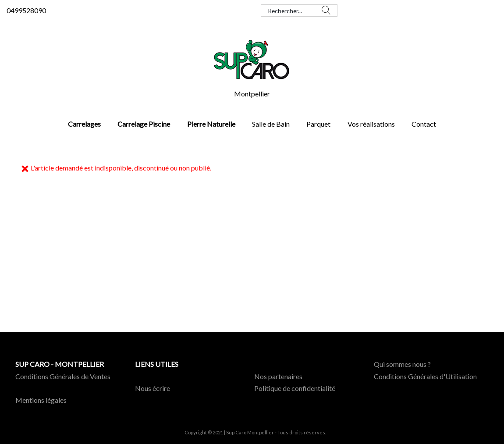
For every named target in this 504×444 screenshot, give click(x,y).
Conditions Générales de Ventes (63, 376)
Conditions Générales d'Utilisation (425, 376)
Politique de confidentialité (295, 388)
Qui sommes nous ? (402, 364)
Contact (424, 124)
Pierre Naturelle (211, 124)
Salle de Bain (271, 124)
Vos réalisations (371, 124)
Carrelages (84, 124)
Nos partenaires (278, 376)
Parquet (318, 124)
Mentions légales (41, 400)
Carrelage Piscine (144, 124)
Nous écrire (153, 388)
